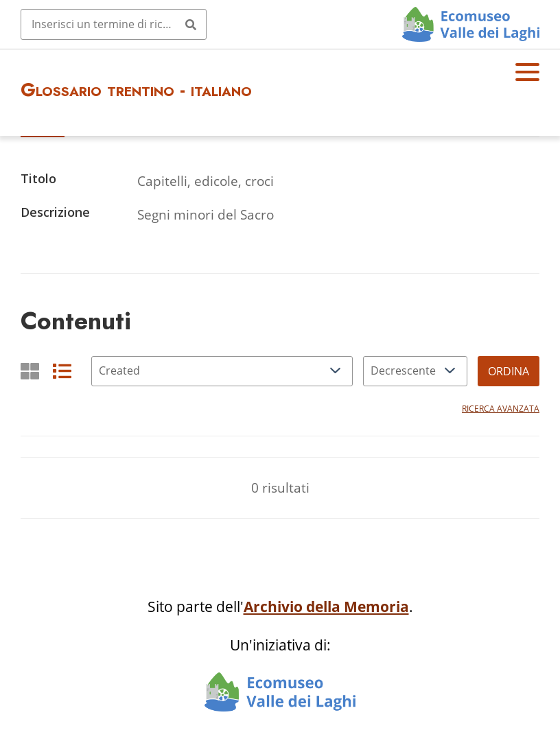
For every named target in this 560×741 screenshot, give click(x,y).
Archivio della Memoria (326, 607)
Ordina (509, 371)
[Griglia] (30, 371)
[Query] (114, 24)
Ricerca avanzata (501, 409)
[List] (62, 371)
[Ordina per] (222, 371)
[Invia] (191, 24)
